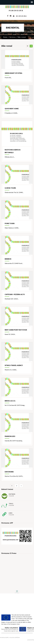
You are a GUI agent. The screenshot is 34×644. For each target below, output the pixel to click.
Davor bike (9, 472)
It (22, 16)
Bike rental (22, 37)
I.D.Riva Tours (10, 188)
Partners (12, 494)
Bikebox (8, 259)
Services (13, 37)
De (25, 16)
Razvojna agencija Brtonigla (13, 151)
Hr (17, 16)
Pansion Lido (10, 436)
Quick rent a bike (12, 109)
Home (5, 37)
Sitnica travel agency (14, 365)
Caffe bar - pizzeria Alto (15, 294)
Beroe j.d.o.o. (10, 401)
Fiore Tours (10, 223)
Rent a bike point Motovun (16, 330)
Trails (11, 504)
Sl (20, 16)
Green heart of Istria (13, 73)
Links (11, 513)
